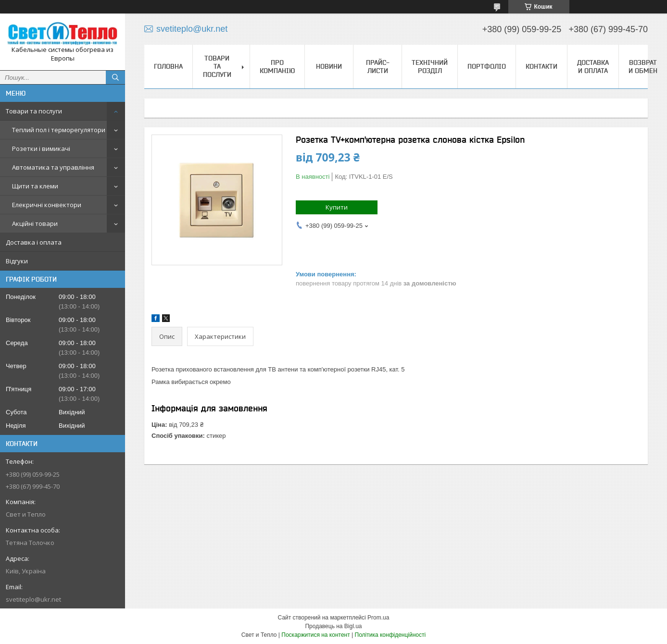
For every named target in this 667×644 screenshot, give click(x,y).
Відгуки (17, 261)
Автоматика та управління (53, 167)
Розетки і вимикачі (41, 149)
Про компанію (277, 67)
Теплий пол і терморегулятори (59, 130)
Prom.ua (378, 618)
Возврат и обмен (643, 67)
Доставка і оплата (34, 242)
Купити (337, 207)
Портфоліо (487, 66)
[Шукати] (115, 77)
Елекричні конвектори (47, 205)
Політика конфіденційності (390, 635)
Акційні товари (35, 223)
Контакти (541, 66)
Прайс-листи (378, 67)
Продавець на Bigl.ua (333, 626)
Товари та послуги (34, 111)
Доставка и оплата (593, 67)
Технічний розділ (430, 67)
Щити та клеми (35, 186)
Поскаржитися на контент (315, 635)
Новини (329, 66)
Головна (168, 66)
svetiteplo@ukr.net (33, 599)
